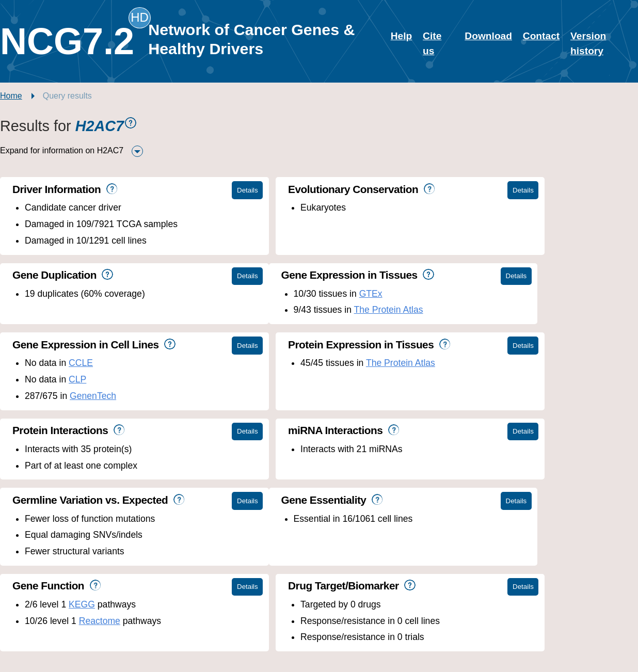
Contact (541, 36)
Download (488, 36)
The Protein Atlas (120, 310)
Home (11, 96)
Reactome (310, 482)
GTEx (102, 294)
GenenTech (304, 326)
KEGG (292, 466)
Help (402, 36)
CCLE (291, 294)
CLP (288, 310)
